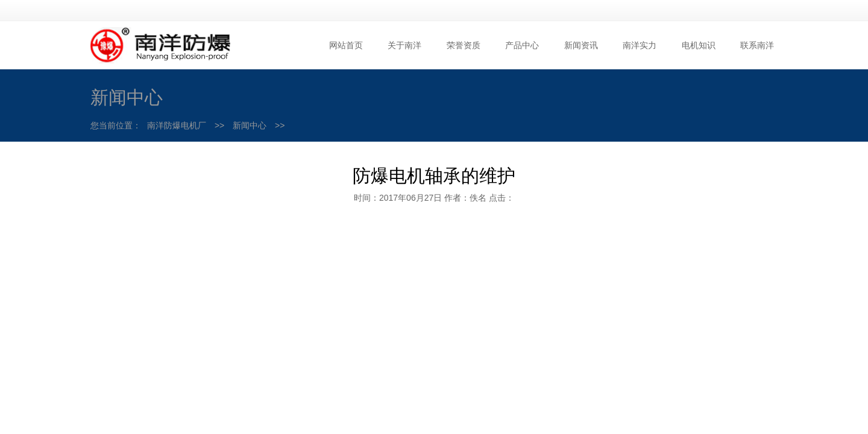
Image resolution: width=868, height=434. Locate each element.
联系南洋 (757, 45)
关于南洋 (404, 45)
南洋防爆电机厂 (177, 125)
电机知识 (699, 45)
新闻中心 (250, 125)
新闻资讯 (581, 45)
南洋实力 (640, 45)
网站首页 (346, 45)
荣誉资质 (464, 45)
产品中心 (522, 45)
